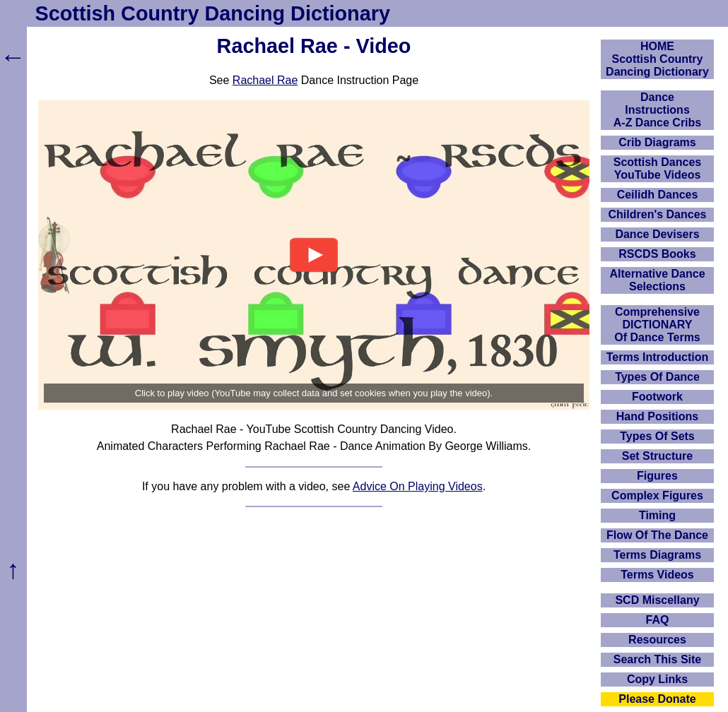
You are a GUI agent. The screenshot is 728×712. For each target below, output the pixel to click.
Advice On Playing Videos (418, 486)
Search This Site (658, 659)
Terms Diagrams (657, 555)
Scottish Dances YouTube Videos (657, 168)
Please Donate (657, 699)
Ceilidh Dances (658, 195)
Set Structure (657, 456)
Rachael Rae (265, 80)
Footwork (657, 397)
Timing (657, 515)
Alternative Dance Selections (657, 280)
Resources (657, 640)
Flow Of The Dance (657, 535)
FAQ (658, 620)
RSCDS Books (657, 254)
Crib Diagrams (657, 142)
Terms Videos (657, 575)
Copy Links (657, 679)
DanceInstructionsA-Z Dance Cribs (657, 110)
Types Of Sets (657, 436)
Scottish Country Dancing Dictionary (213, 13)
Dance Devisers (657, 234)
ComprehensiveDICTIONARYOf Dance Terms (657, 325)
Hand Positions (657, 416)
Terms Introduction (658, 357)
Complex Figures (657, 496)
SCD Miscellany (657, 600)
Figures (657, 476)
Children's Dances (658, 214)
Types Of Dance (657, 377)
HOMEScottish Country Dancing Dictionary (657, 59)
